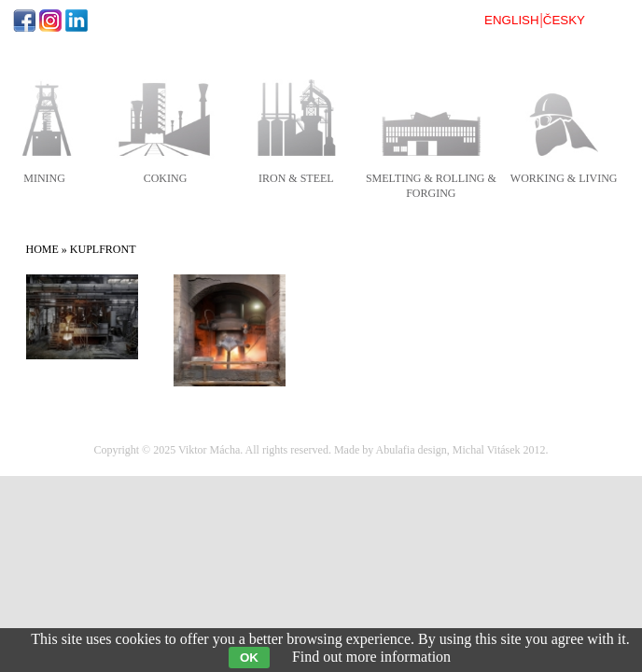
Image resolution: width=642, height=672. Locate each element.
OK (249, 658)
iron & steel (296, 178)
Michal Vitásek (487, 450)
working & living (564, 178)
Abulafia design (412, 450)
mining (44, 178)
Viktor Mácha (209, 450)
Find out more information (371, 657)
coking (166, 178)
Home (42, 249)
